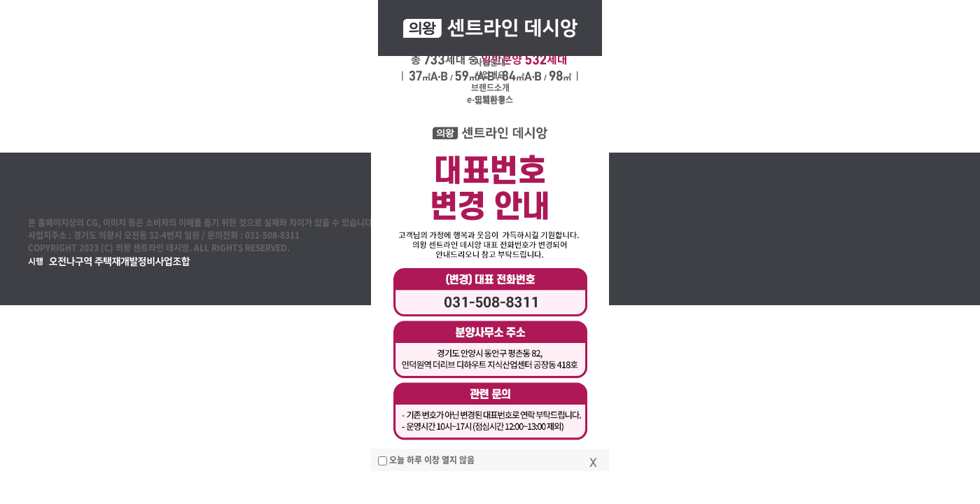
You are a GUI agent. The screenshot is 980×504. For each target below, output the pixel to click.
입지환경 (490, 100)
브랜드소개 (490, 87)
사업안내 (490, 62)
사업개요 (490, 75)
